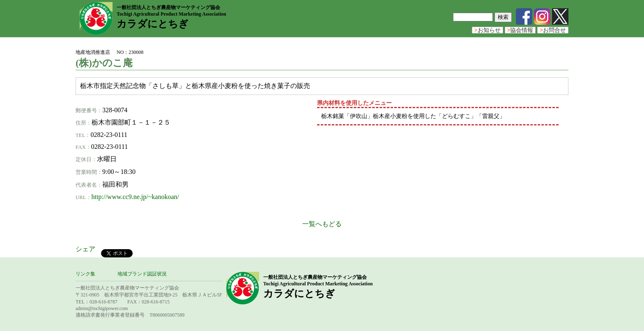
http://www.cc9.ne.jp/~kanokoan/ (135, 197)
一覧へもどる (322, 224)
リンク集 (85, 274)
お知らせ (488, 30)
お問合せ (553, 30)
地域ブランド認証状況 (142, 274)
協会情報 (520, 30)
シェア (85, 249)
